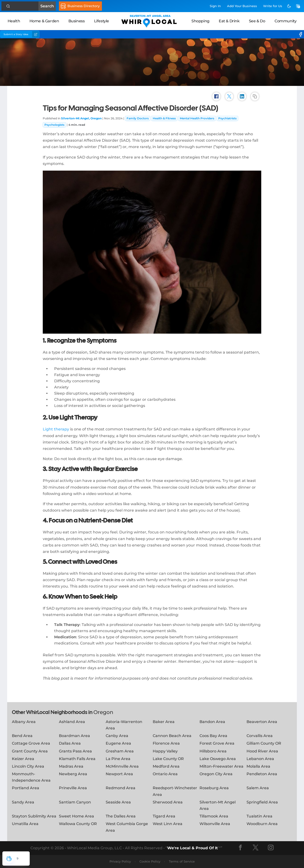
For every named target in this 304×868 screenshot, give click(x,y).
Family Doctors (138, 118)
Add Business (242, 6)
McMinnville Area (122, 766)
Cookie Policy (150, 861)
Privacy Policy (120, 861)
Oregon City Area (216, 774)
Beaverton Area (262, 722)
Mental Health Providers (197, 118)
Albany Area (24, 722)
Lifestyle (102, 21)
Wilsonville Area (215, 824)
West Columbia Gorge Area (127, 827)
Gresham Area (120, 751)
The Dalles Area (121, 816)
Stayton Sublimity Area (34, 816)
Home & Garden (44, 21)
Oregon (103, 712)
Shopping (200, 21)
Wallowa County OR (78, 824)
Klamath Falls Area (77, 759)
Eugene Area (118, 743)
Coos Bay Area (213, 736)
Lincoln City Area (28, 766)
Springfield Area (262, 802)
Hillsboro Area (213, 751)
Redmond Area (121, 788)
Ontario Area (165, 774)
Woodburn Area (262, 824)
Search (23, 6)
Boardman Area (74, 736)
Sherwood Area (168, 802)
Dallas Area (70, 743)
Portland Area (26, 788)
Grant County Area (30, 751)
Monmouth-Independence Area (31, 777)
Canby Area (117, 736)
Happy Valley (165, 751)
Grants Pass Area (75, 751)
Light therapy (56, 429)
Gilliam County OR (264, 743)
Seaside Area (118, 802)
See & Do (257, 21)
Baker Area (164, 722)
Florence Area (166, 743)
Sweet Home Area (76, 816)
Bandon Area (212, 722)
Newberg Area (73, 774)
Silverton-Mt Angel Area (218, 805)
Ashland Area (72, 722)
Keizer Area (23, 759)
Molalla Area (258, 766)
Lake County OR (168, 759)
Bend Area (22, 736)
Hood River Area (262, 751)
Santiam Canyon (75, 802)
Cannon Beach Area (172, 736)
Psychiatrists (227, 118)
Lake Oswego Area (218, 759)
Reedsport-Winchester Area (175, 791)
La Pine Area (118, 759)
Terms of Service (182, 861)
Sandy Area (23, 802)
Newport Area (119, 774)
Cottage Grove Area (31, 743)
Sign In (215, 6)
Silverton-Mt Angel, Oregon (81, 118)
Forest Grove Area (217, 743)
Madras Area (71, 766)
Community (285, 21)
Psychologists (54, 125)
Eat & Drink (229, 21)
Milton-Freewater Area (221, 766)
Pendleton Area (262, 774)
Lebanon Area (260, 759)
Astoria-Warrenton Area (124, 725)
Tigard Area (164, 816)
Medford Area (166, 766)
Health (14, 21)
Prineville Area (73, 788)
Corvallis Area (260, 736)
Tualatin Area (259, 816)
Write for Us (273, 6)
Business (77, 21)
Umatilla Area (25, 824)
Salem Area (258, 788)
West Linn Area (168, 824)
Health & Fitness (164, 118)
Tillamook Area (214, 816)
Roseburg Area (214, 788)
